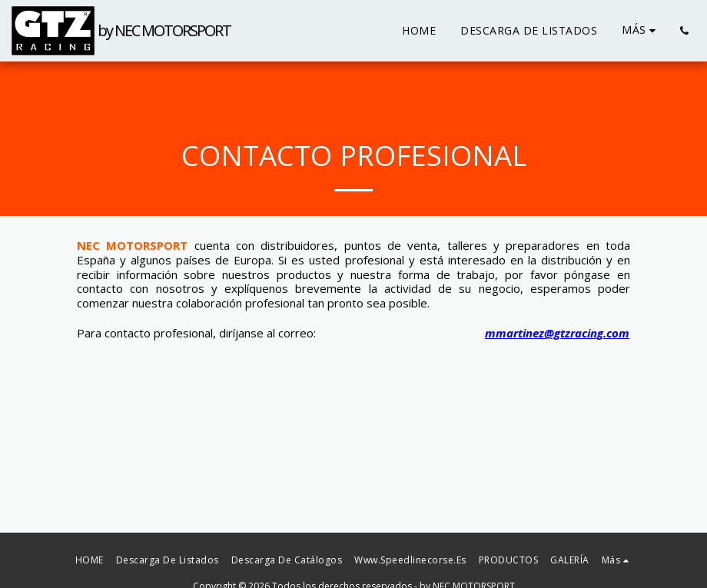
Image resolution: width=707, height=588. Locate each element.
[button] (684, 31)
